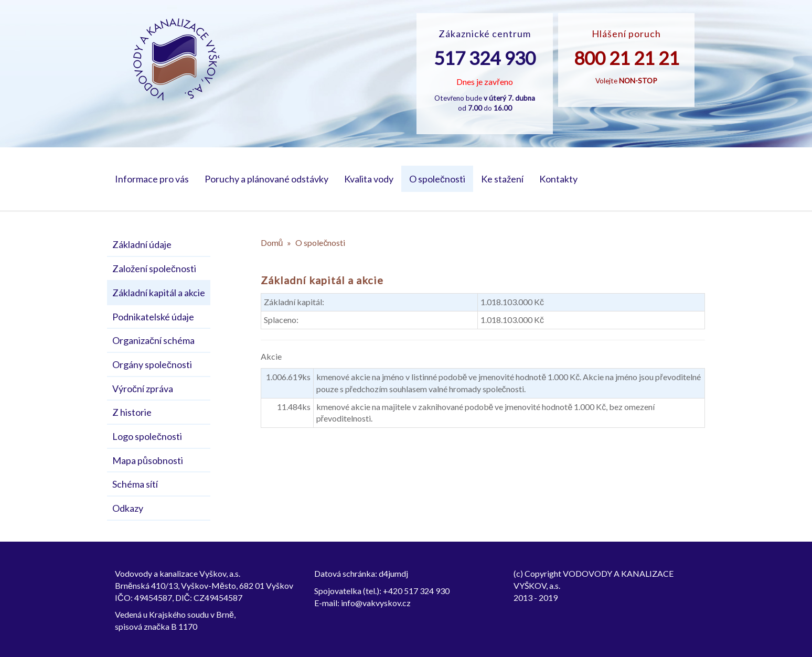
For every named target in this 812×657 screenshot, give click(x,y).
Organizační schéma (153, 340)
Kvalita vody (369, 179)
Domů (272, 243)
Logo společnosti (147, 436)
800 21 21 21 (627, 58)
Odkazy (128, 508)
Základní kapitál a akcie (159, 293)
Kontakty (558, 179)
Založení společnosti (154, 268)
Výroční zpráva (143, 389)
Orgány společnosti (152, 364)
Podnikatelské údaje (153, 317)
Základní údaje (142, 244)
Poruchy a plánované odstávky (266, 179)
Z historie (132, 412)
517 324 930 (485, 58)
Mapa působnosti (148, 460)
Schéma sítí (135, 484)
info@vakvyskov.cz (376, 603)
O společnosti (437, 179)
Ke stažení (502, 179)
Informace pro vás (152, 179)
